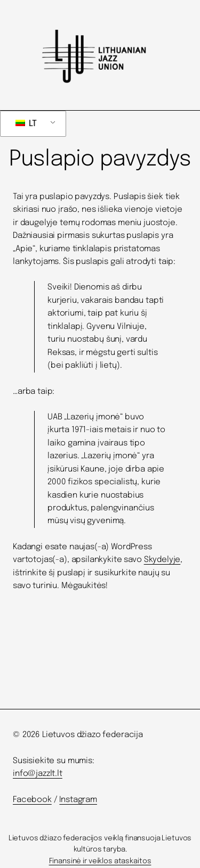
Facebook (32, 800)
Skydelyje (162, 560)
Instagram (78, 800)
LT (26, 124)
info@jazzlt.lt (38, 774)
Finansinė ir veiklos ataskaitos (100, 861)
